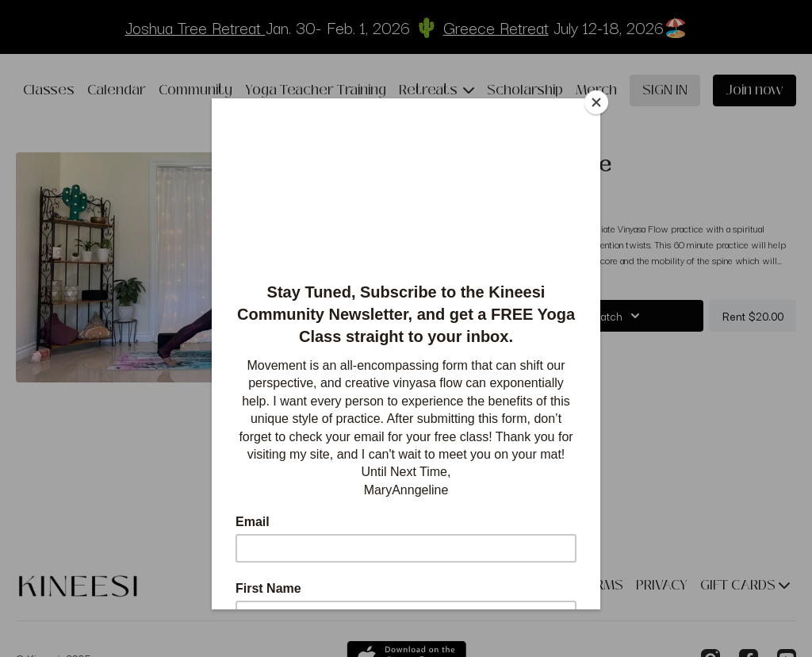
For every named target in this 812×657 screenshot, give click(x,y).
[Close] (596, 102)
